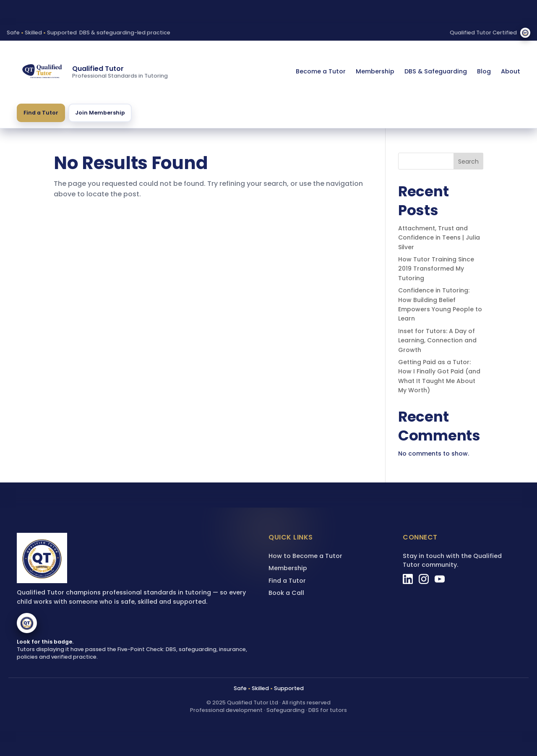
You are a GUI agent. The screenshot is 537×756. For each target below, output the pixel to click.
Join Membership (100, 113)
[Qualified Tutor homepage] (42, 72)
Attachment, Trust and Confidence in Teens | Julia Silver (439, 238)
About (511, 71)
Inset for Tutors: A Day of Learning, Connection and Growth (437, 340)
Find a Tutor (41, 113)
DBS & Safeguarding (436, 71)
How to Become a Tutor (305, 556)
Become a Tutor (321, 71)
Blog (484, 71)
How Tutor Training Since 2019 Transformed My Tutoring (436, 269)
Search (468, 162)
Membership (375, 71)
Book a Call (286, 593)
